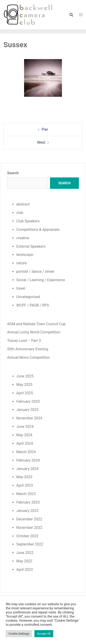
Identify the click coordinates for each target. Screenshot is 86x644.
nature (21, 263)
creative (23, 238)
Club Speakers (28, 221)
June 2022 (25, 553)
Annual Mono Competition (28, 357)
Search (13, 173)
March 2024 (26, 452)
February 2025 (28, 401)
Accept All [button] (44, 634)
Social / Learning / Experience (41, 280)
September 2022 (30, 544)
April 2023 (25, 485)
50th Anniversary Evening (28, 349)
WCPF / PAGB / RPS (33, 305)
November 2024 (29, 418)
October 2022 (27, 536)
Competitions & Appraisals (38, 230)
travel (21, 288)
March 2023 (26, 494)
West (41, 142)
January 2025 (27, 410)
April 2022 (25, 570)
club (20, 213)
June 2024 (25, 427)
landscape (25, 255)
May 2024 (24, 435)
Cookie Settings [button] (19, 634)
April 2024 (25, 443)
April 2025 (25, 393)
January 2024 (27, 469)
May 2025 (24, 385)
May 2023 (24, 477)
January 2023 (27, 511)
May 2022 (24, 561)
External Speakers (31, 246)
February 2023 (28, 502)
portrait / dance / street (35, 271)
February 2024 (28, 460)
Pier (45, 129)
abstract (23, 204)
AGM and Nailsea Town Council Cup (36, 324)
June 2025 (25, 376)
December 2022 (29, 519)
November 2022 (29, 528)
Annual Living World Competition (34, 332)
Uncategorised (28, 297)
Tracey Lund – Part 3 (24, 341)
